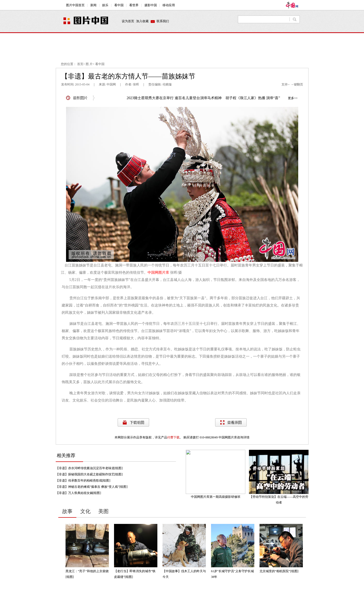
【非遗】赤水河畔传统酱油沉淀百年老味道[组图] (89, 468)
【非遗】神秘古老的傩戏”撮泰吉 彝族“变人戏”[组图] (92, 487)
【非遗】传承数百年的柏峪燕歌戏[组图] (83, 481)
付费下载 (173, 437)
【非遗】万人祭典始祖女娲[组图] (78, 493)
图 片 (89, 64)
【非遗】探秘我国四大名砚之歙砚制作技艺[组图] (89, 474)
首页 (80, 64)
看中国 (100, 64)
